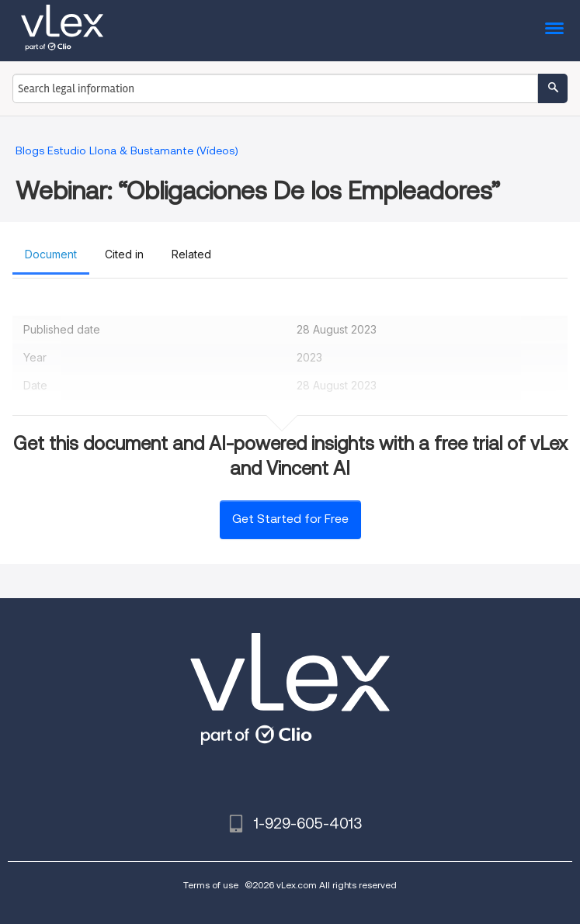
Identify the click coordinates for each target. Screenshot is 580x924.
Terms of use (211, 885)
